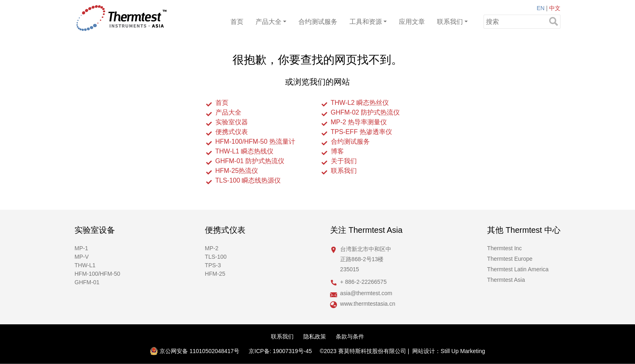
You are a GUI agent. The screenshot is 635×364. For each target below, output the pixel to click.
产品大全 (268, 22)
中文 (555, 8)
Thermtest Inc (505, 248)
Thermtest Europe (510, 259)
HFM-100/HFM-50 (97, 274)
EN (540, 8)
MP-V (82, 257)
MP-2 (212, 248)
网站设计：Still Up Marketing (449, 351)
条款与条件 (350, 336)
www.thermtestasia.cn (368, 304)
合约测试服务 (318, 22)
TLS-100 (216, 257)
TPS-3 (213, 265)
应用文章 (412, 22)
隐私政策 (315, 336)
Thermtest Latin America (518, 269)
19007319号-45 (292, 351)
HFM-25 (215, 274)
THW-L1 (85, 265)
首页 (237, 22)
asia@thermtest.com (366, 293)
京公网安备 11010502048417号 (195, 351)
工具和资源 (366, 22)
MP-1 (81, 248)
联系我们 (450, 22)
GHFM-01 (87, 282)
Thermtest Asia (506, 280)
